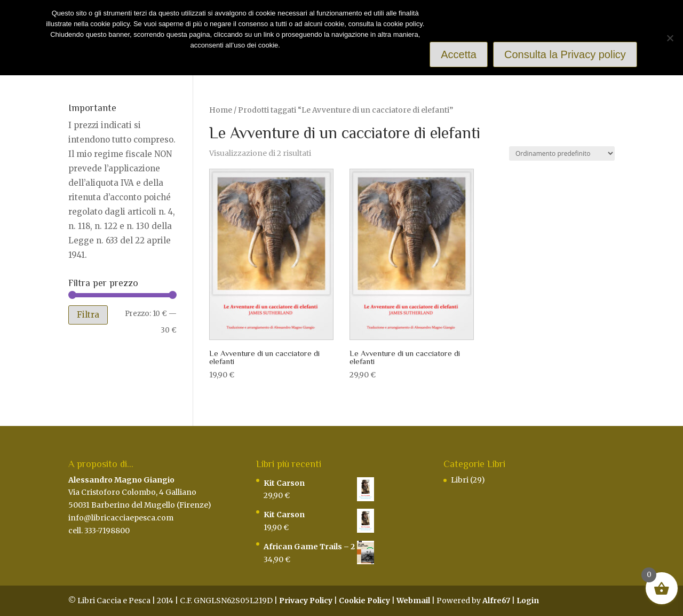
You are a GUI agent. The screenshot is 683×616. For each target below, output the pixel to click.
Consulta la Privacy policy (565, 54)
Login (528, 601)
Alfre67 (496, 601)
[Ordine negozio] (562, 153)
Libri (460, 480)
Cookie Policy (364, 601)
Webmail (413, 601)
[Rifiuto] (670, 38)
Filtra (88, 315)
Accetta (459, 54)
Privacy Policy (306, 601)
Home (221, 110)
